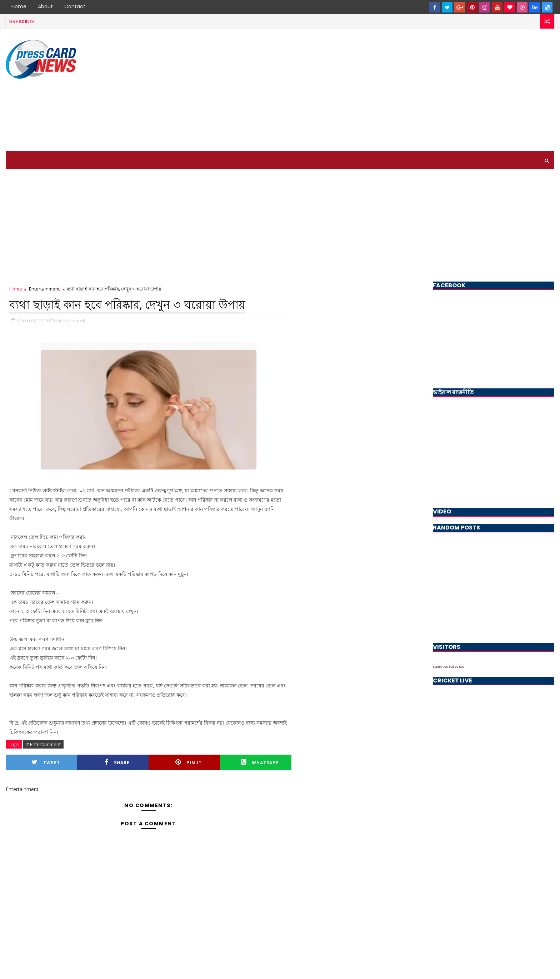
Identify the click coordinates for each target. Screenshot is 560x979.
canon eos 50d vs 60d (449, 667)
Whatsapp (260, 762)
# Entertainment (43, 744)
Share (117, 762)
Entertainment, (71, 320)
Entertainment (44, 289)
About (45, 6)
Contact (75, 6)
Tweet (46, 762)
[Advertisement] (424, 90)
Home (19, 6)
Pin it (189, 762)
